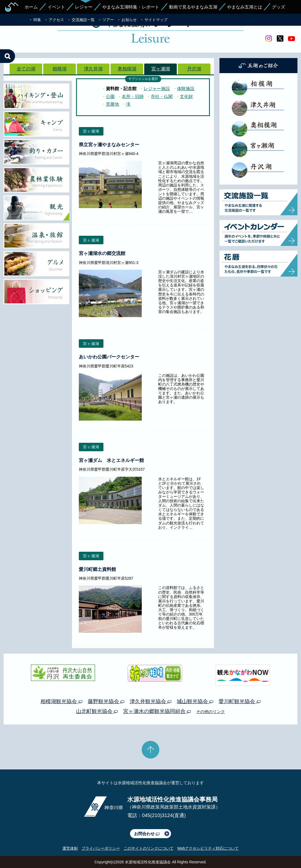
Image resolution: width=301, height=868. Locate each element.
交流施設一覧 (83, 20)
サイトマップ (156, 20)
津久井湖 (93, 69)
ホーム (31, 7)
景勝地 (112, 104)
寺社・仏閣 (162, 97)
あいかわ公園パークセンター (109, 357)
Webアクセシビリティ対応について (208, 848)
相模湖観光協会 (61, 701)
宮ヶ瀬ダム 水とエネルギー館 (111, 460)
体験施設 (186, 89)
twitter (280, 39)
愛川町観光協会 (239, 701)
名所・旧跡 (133, 97)
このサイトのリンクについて (149, 848)
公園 (110, 97)
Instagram (268, 39)
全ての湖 (26, 69)
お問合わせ (147, 834)
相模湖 (60, 69)
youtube (291, 39)
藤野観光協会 (106, 701)
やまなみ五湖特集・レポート (131, 7)
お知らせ (129, 20)
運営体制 (70, 848)
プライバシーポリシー (101, 848)
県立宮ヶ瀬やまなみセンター (109, 145)
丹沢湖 (194, 69)
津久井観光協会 (150, 701)
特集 (37, 20)
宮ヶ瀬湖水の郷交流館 (102, 253)
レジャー (84, 7)
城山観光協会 (195, 701)
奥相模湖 (127, 69)
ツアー (108, 20)
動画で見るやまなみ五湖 (193, 7)
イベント (56, 7)
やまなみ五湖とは (245, 7)
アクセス (56, 20)
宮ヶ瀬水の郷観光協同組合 (157, 711)
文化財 (186, 97)
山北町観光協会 (97, 711)
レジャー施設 (157, 89)
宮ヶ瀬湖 (161, 69)
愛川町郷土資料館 (97, 569)
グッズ (279, 7)
